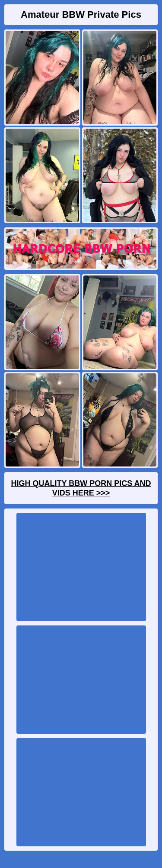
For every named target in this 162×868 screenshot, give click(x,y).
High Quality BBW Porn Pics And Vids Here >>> (81, 488)
